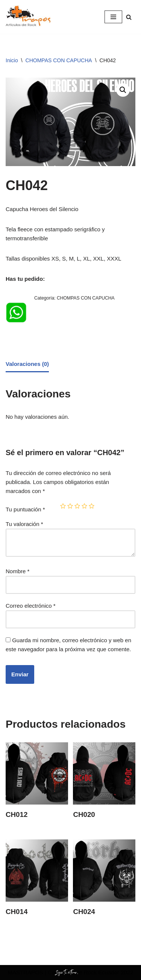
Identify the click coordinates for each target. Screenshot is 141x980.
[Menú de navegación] (113, 17)
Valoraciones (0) (27, 364)
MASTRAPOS (25, 972)
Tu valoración (24, 524)
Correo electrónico (31, 606)
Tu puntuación (25, 509)
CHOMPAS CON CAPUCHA (59, 60)
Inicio (12, 60)
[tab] (27, 364)
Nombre (17, 571)
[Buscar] (129, 17)
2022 (126, 972)
